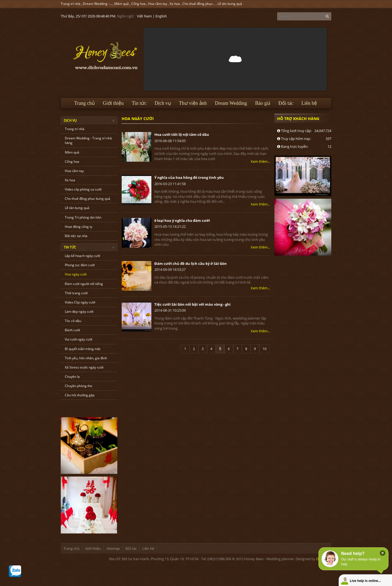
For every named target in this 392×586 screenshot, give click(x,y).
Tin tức (139, 103)
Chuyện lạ (72, 377)
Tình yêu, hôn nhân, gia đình (86, 358)
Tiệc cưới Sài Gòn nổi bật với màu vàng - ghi (192, 304)
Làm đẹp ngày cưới (79, 312)
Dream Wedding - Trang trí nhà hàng (88, 140)
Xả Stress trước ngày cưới (84, 367)
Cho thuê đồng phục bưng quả (88, 199)
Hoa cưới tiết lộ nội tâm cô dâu (182, 134)
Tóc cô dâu (73, 321)
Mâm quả (122, 4)
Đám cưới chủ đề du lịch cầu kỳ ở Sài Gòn (191, 263)
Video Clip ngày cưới (80, 302)
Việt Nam (144, 16)
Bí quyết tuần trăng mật (83, 349)
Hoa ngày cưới (76, 274)
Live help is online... (365, 581)
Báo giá (263, 103)
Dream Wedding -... (97, 4)
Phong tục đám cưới (80, 265)
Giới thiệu (113, 103)
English (161, 16)
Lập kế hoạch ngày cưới (82, 256)
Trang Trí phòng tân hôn (83, 217)
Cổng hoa (138, 4)
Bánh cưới (72, 330)
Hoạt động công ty (79, 227)
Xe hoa (175, 4)
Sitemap (113, 548)
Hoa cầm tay (158, 4)
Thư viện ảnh (193, 103)
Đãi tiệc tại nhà (76, 236)
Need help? (353, 553)
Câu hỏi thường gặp (80, 395)
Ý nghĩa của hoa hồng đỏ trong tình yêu (189, 177)
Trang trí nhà (71, 4)
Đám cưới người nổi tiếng (84, 284)
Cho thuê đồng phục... (199, 4)
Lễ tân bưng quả (230, 4)
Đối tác (286, 103)
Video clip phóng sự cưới (83, 189)
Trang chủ (85, 103)
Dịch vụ (163, 103)
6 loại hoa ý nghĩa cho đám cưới (182, 220)
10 (265, 349)
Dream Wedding (231, 103)
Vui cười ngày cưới (79, 339)
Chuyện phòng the (79, 386)
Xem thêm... (260, 161)
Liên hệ (309, 103)
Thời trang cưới (76, 293)
